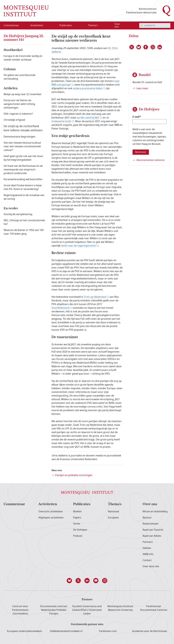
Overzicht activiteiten (51, 512)
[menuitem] (13, 25)
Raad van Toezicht (153, 530)
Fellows (147, 548)
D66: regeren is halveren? (18, 114)
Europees (113, 518)
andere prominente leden (88, 88)
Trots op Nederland (95, 297)
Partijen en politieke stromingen (74, 475)
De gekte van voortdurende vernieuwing (20, 77)
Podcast (78, 536)
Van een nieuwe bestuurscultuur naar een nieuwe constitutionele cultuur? (22, 146)
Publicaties (82, 504)
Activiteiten (48, 504)
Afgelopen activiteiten (51, 518)
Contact (147, 560)
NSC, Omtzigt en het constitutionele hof (24, 222)
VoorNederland (60, 308)
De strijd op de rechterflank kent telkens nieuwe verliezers (23, 128)
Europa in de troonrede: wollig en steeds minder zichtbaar (23, 58)
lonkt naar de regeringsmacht (79, 246)
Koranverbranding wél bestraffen (23, 179)
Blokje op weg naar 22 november (23, 94)
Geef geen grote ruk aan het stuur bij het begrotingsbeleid (23, 158)
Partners (148, 542)
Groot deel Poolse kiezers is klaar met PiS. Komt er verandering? (23, 187)
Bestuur (147, 518)
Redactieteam (151, 524)
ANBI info (148, 554)
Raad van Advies (152, 536)
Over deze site (151, 566)
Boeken (77, 512)
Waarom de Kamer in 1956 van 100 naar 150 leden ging (24, 232)
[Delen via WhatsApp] (153, 47)
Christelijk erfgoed (14, 120)
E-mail (136, 117)
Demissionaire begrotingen (20, 137)
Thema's (115, 504)
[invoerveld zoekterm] (155, 25)
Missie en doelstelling (155, 512)
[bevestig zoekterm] (142, 25)
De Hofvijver (80, 530)
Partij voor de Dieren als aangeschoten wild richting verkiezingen (19, 104)
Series (77, 524)
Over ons (150, 504)
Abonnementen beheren (151, 160)
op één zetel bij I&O (88, 118)
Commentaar (14, 504)
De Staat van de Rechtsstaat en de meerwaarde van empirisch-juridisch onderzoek (23, 170)
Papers (77, 518)
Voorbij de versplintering (18, 214)
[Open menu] (51, 26)
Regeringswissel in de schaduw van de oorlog (24, 197)
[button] (69, 581)
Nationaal (113, 512)
